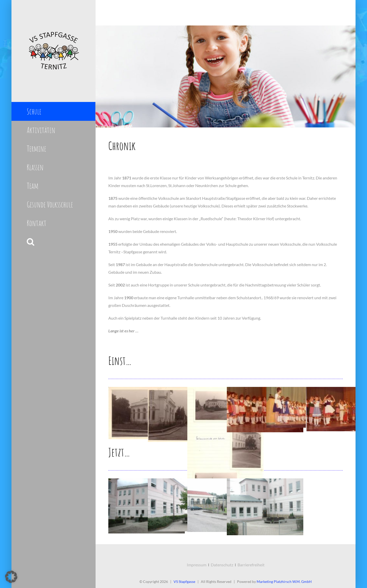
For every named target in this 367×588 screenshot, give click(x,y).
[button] (53, 242)
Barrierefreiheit (251, 565)
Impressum (197, 565)
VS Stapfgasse (184, 582)
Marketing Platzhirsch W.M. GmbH (284, 582)
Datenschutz (222, 565)
